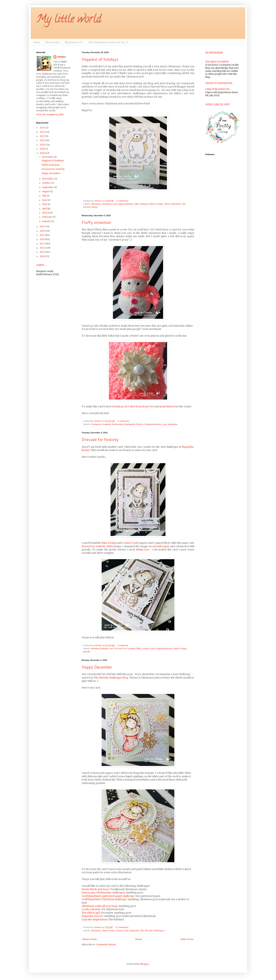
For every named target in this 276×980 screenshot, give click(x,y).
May (45, 204)
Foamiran (96, 424)
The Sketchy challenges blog (111, 678)
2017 (42, 226)
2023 (43, 132)
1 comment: (123, 645)
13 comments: (122, 927)
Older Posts (187, 939)
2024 (43, 128)
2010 (42, 256)
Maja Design (109, 543)
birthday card (107, 648)
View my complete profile (50, 114)
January (47, 221)
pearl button (167, 407)
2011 (42, 252)
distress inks (108, 931)
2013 (42, 244)
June (45, 200)
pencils (87, 652)
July (44, 196)
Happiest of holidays (100, 59)
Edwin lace (143, 550)
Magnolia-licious (153, 424)
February (47, 217)
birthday (95, 648)
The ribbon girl (91, 913)
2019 (42, 149)
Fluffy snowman (96, 222)
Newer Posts (90, 939)
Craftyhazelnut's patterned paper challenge (108, 896)
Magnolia (134, 931)
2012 (42, 248)
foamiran (118, 407)
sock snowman (170, 424)
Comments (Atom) (106, 944)
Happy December (97, 667)
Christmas (96, 204)
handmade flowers (134, 424)
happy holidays (126, 204)
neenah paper (161, 546)
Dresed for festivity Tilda (97, 546)
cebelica (61, 57)
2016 (43, 231)
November (48, 179)
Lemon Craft (130, 543)
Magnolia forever (92, 916)
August (46, 191)
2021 (42, 140)
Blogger (145, 964)
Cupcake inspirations (94, 920)
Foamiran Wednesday (113, 424)
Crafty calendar (91, 909)
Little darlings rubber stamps (149, 204)
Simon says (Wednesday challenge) (103, 893)
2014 (42, 239)
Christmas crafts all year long (99, 906)
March (46, 213)
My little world (69, 20)
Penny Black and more (95, 889)
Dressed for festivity (100, 439)
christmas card (109, 204)
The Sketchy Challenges (152, 931)
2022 (43, 136)
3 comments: (123, 201)
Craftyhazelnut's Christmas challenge (104, 899)
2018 (43, 153)
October (47, 183)
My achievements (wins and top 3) (108, 42)
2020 (43, 145)
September (48, 187)
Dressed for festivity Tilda (128, 648)
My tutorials (52, 42)
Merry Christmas (173, 204)
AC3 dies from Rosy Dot (139, 407)
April (45, 208)
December (48, 157)
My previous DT (74, 42)
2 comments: (124, 421)
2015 (42, 235)
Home (37, 42)
